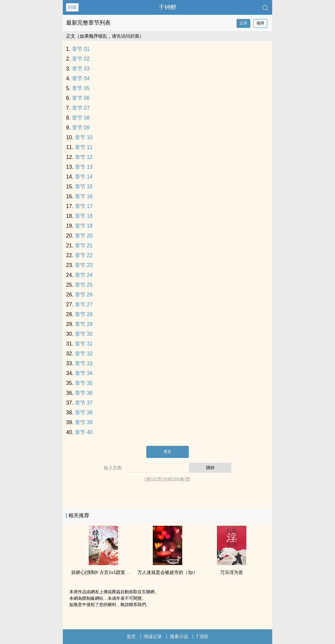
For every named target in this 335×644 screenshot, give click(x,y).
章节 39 (84, 422)
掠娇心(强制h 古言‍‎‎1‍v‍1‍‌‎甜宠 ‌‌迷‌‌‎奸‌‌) (104, 572)
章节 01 (81, 49)
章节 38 (84, 413)
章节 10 (84, 137)
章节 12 (84, 157)
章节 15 (84, 187)
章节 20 (84, 236)
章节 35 (84, 383)
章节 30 (84, 334)
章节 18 (84, 216)
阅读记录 (153, 636)
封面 (72, 7)
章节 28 (84, 314)
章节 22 (84, 255)
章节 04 (81, 78)
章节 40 (84, 432)
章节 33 (84, 363)
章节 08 (81, 118)
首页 (131, 636)
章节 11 (84, 147)
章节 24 (84, 275)
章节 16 (84, 196)
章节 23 (84, 265)
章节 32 (84, 354)
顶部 (202, 636)
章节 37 (84, 403)
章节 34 (84, 373)
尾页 (167, 452)
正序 (243, 23)
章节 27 (84, 304)
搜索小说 (179, 636)
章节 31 (84, 344)
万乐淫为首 (232, 572)
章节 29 (84, 324)
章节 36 (84, 393)
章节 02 (81, 59)
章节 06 (81, 98)
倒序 (260, 23)
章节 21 (84, 246)
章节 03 (81, 69)
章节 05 (81, 88)
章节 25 (84, 285)
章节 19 (84, 226)
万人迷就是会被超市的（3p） (167, 572)
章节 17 (84, 206)
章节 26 (84, 295)
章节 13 (84, 167)
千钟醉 (167, 7)
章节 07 (81, 108)
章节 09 (81, 128)
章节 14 (84, 177)
